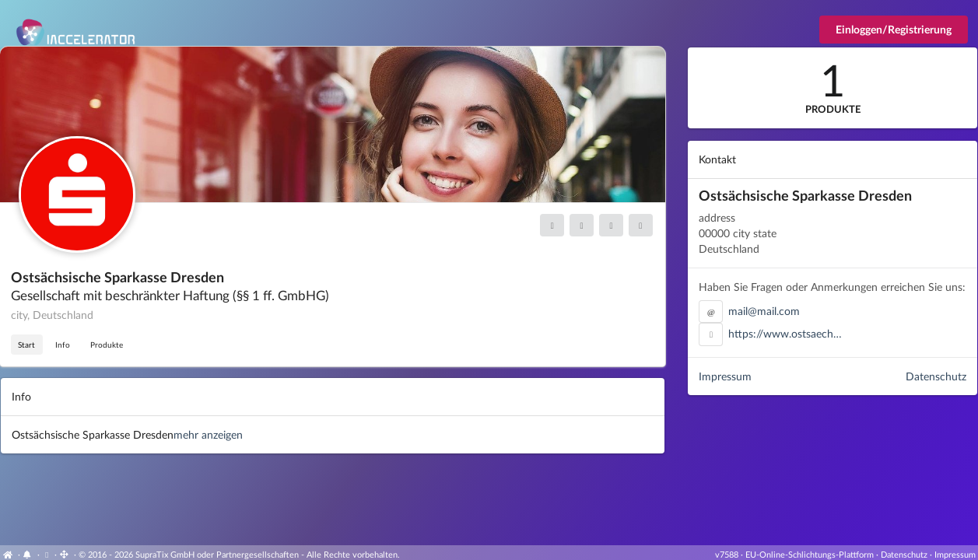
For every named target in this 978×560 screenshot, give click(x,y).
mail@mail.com (764, 311)
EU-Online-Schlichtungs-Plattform (810, 554)
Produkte (107, 345)
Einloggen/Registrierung (894, 29)
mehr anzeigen (208, 434)
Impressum (725, 376)
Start (26, 345)
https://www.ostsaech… (785, 333)
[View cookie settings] (47, 554)
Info (63, 345)
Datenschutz (936, 376)
